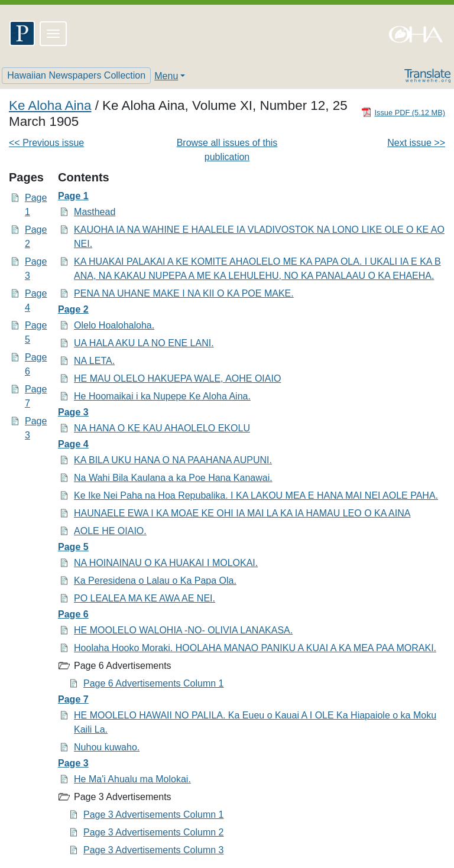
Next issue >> (416, 143)
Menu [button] (166, 76)
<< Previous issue (46, 143)
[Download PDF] (403, 112)
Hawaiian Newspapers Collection (76, 75)
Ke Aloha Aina (50, 105)
